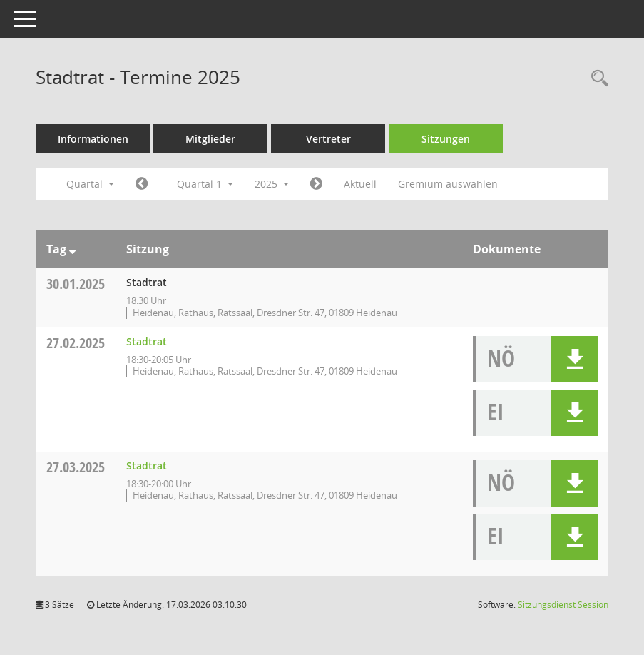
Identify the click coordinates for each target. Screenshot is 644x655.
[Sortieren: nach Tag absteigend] (72, 249)
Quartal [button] (90, 184)
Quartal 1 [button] (205, 184)
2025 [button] (272, 184)
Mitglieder (210, 139)
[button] (574, 359)
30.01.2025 (76, 284)
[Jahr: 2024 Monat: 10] (142, 184)
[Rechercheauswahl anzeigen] (596, 79)
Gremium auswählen (448, 184)
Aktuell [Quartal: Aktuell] (360, 184)
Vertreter (328, 139)
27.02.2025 (76, 343)
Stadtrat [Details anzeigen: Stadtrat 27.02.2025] (147, 341)
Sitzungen (446, 139)
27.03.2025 (76, 467)
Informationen (93, 139)
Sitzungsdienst (563, 605)
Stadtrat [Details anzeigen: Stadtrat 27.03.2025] (147, 466)
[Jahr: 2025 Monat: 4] (316, 184)
